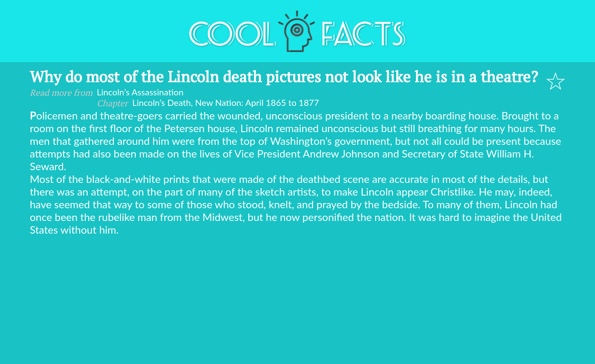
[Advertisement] (298, 301)
